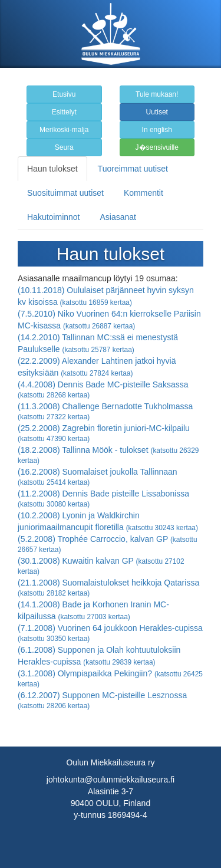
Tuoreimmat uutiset (133, 169)
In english (157, 130)
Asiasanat (118, 217)
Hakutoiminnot (54, 217)
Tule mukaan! (157, 94)
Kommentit (144, 193)
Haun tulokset (52, 169)
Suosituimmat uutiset (65, 193)
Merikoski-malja (64, 130)
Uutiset (157, 112)
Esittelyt (64, 112)
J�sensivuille (157, 147)
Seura (64, 147)
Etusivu (64, 94)
